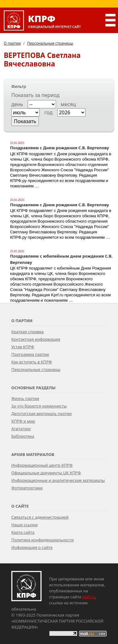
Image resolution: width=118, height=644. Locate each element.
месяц (68, 104)
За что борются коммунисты (39, 406)
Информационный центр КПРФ (42, 465)
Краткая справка (28, 332)
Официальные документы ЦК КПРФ (46, 473)
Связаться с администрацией (40, 517)
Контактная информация (36, 339)
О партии (12, 43)
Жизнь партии (25, 398)
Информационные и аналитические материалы (58, 480)
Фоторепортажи (27, 488)
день (17, 104)
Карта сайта (23, 532)
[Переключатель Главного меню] (109, 20)
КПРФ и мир (23, 421)
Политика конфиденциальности (42, 540)
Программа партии (30, 354)
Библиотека (23, 436)
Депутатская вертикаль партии (42, 413)
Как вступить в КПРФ (32, 362)
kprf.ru (89, 597)
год (48, 112)
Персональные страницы (50, 43)
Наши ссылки (25, 525)
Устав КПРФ (23, 347)
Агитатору (21, 429)
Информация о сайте (32, 547)
